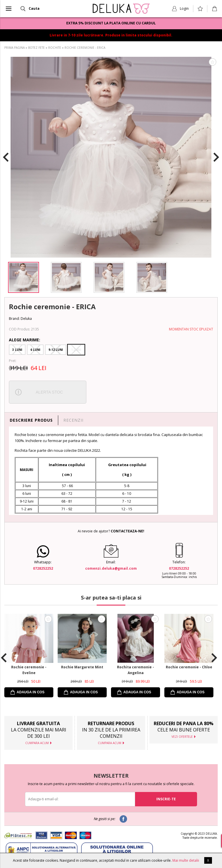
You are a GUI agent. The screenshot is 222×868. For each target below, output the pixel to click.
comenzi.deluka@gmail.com (111, 568)
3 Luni (17, 350)
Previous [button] (6, 157)
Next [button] (216, 157)
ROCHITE (55, 48)
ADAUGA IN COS (31, 692)
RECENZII (73, 420)
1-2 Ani (76, 350)
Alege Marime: (25, 340)
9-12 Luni (56, 350)
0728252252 (43, 568)
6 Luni (35, 350)
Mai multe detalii (186, 860)
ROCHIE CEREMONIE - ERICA (85, 48)
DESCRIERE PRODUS (31, 420)
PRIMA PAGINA (14, 48)
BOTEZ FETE (36, 48)
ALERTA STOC (49, 392)
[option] (111, 157)
